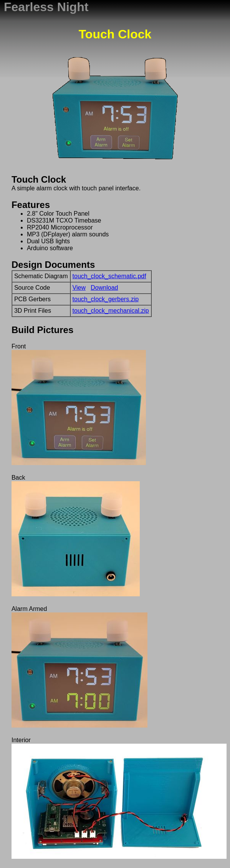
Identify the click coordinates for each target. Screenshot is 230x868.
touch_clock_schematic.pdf (109, 276)
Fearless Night (46, 7)
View (79, 288)
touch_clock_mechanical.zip (111, 311)
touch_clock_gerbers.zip (106, 299)
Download (104, 288)
